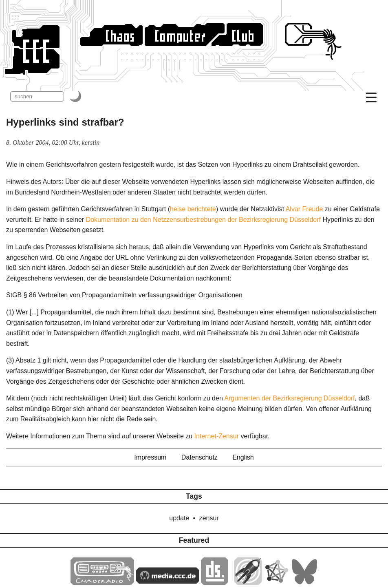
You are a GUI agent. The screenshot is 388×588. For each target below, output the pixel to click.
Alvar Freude (304, 209)
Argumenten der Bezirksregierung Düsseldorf (289, 398)
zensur (209, 518)
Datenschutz (200, 457)
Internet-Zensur (217, 436)
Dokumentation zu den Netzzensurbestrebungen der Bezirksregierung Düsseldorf (203, 220)
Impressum (150, 457)
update (179, 518)
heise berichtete (193, 209)
